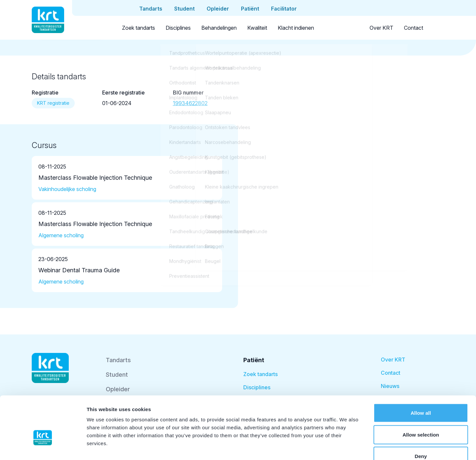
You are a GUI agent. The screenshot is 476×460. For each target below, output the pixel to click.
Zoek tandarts (139, 28)
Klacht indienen (296, 28)
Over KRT (381, 28)
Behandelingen (219, 28)
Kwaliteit (257, 28)
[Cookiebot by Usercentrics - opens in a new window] (43, 447)
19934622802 (190, 103)
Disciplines (178, 28)
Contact (414, 28)
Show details (347, 447)
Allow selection (421, 395)
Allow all (421, 373)
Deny (421, 417)
